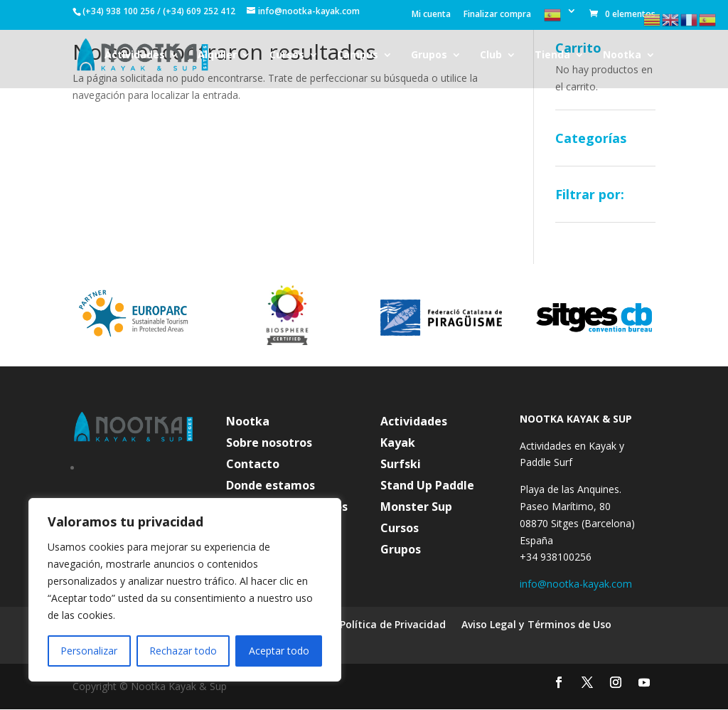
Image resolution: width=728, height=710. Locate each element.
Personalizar (89, 651)
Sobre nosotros (269, 444)
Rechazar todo (183, 651)
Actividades (135, 55)
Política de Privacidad (393, 625)
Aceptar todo (279, 651)
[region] (185, 590)
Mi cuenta (431, 15)
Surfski (401, 465)
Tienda (552, 55)
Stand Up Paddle (427, 487)
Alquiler (217, 55)
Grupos (429, 55)
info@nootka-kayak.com (576, 584)
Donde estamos (271, 487)
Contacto (253, 465)
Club (491, 55)
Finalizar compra (497, 15)
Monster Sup (416, 508)
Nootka (622, 55)
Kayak (398, 444)
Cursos (287, 55)
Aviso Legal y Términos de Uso (536, 625)
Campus (358, 55)
